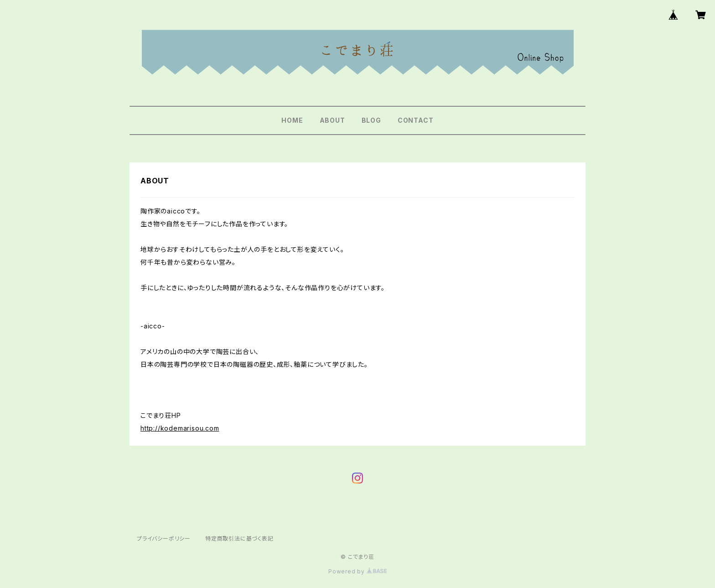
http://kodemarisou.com (180, 428)
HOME (292, 120)
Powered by (357, 571)
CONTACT (416, 120)
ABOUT (332, 120)
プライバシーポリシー (164, 539)
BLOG (371, 120)
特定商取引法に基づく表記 (239, 539)
